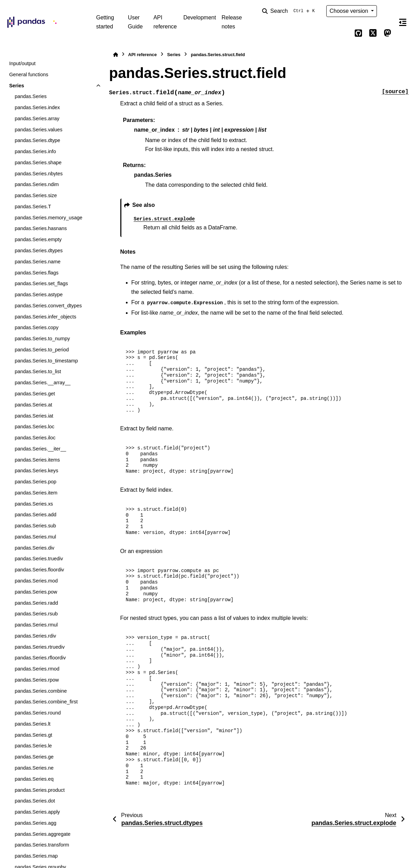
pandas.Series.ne (34, 768)
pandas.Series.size (36, 195)
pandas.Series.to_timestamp (46, 361)
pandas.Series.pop (35, 482)
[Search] (290, 11)
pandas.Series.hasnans (41, 228)
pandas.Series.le (33, 746)
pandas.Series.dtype (37, 140)
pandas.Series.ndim (37, 184)
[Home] (115, 55)
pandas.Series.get (35, 394)
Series (16, 86)
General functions (29, 74)
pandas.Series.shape (38, 163)
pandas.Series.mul (35, 537)
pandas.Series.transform (42, 845)
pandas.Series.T (33, 207)
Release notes (232, 22)
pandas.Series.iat (34, 416)
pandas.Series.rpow (37, 680)
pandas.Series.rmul (36, 625)
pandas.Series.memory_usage (48, 218)
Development (200, 17)
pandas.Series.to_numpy (42, 339)
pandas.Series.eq (34, 779)
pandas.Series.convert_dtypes (48, 306)
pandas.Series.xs (34, 504)
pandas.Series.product (40, 790)
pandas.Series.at (33, 405)
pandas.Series (31, 96)
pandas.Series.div (34, 548)
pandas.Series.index (37, 107)
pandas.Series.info (35, 151)
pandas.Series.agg (35, 823)
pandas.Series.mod (36, 581)
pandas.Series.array (37, 119)
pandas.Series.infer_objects (45, 317)
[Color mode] (387, 11)
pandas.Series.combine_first (46, 702)
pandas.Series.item (36, 493)
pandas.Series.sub (35, 526)
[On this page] (403, 22)
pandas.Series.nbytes (38, 174)
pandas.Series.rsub (36, 614)
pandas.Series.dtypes (38, 251)
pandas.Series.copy (36, 327)
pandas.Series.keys (36, 471)
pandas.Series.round (38, 713)
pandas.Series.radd (36, 603)
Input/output (22, 63)
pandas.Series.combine (41, 691)
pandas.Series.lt (32, 724)
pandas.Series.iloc (35, 438)
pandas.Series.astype (38, 295)
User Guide (135, 22)
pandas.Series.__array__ (42, 383)
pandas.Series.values (38, 130)
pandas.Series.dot (35, 801)
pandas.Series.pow (36, 592)
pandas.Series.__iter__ (40, 449)
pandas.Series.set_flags (41, 283)
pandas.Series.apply (37, 812)
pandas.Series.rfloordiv (40, 658)
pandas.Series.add (35, 515)
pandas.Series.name (37, 262)
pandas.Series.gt (33, 735)
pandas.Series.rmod (37, 669)
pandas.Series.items (37, 460)
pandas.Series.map (36, 856)
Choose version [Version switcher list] (350, 11)
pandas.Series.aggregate (42, 834)
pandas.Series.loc (34, 427)
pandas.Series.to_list (38, 371)
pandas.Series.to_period (42, 350)
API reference (165, 22)
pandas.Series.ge (34, 757)
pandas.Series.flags (36, 273)
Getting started (105, 22)
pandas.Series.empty (38, 239)
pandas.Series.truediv (39, 559)
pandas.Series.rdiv (35, 636)
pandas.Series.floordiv (39, 570)
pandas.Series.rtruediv (40, 647)
